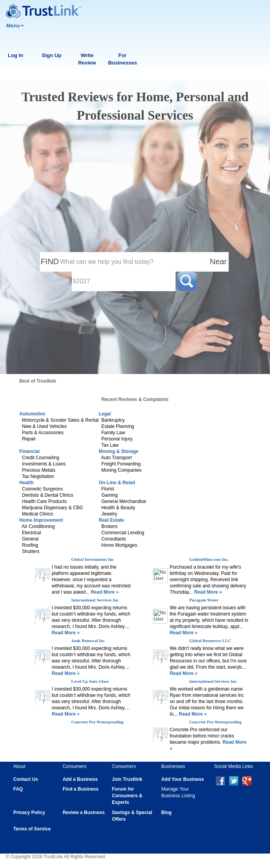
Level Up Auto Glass (90, 681)
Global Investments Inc (93, 559)
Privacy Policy (29, 813)
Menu (15, 26)
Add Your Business (183, 779)
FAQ (18, 789)
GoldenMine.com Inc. (209, 559)
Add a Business (80, 779)
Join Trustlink (127, 779)
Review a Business (83, 813)
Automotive (32, 414)
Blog (166, 813)
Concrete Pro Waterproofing (98, 722)
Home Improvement (41, 520)
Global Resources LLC (210, 641)
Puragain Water (204, 600)
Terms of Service (32, 829)
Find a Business (80, 789)
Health (27, 483)
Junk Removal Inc (88, 641)
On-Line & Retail (117, 483)
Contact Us (26, 779)
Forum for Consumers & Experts (127, 796)
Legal (105, 414)
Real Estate (111, 520)
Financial (30, 451)
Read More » (104, 592)
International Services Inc (95, 600)
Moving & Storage (119, 451)
